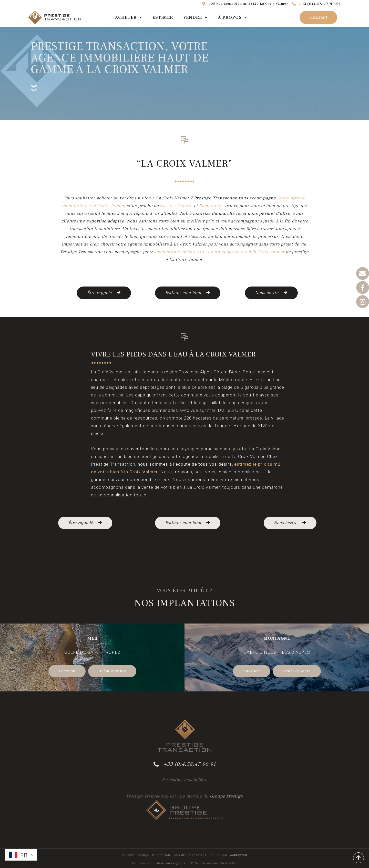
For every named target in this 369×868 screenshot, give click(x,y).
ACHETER (129, 17)
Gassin (167, 206)
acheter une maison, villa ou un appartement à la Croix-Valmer (219, 252)
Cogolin (184, 206)
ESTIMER (163, 17)
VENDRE (195, 17)
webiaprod (238, 855)
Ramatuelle (211, 206)
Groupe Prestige (226, 796)
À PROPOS (233, 17)
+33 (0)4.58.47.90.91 (316, 4)
